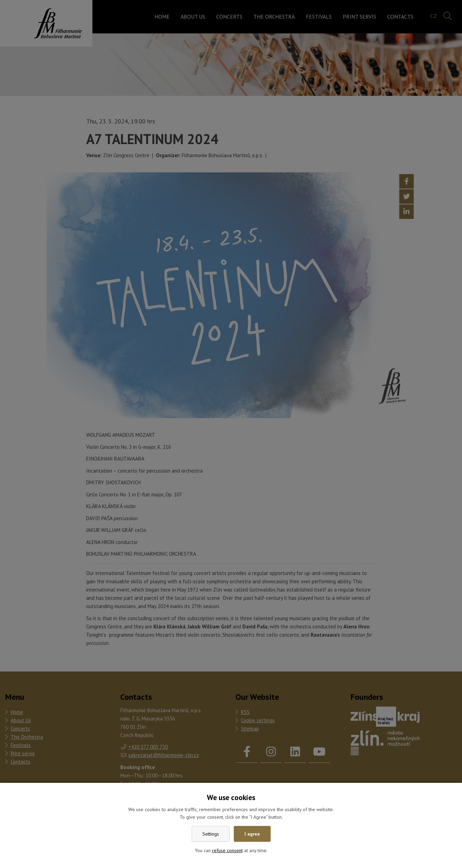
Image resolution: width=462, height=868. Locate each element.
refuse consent (227, 850)
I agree (252, 834)
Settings (211, 834)
